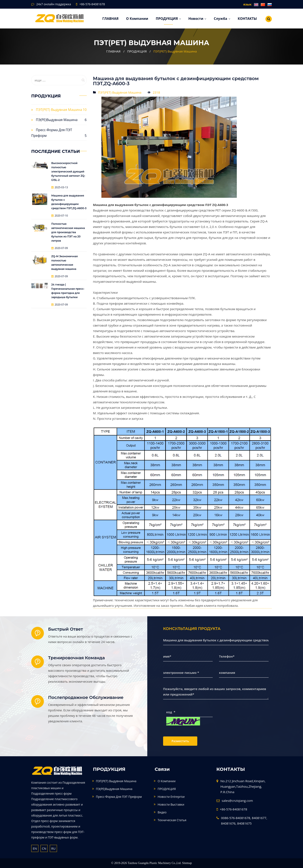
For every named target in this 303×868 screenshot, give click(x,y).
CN (44, 848)
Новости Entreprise (171, 797)
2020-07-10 (60, 216)
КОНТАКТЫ (247, 19)
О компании (137, 19)
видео (162, 812)
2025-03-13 (60, 187)
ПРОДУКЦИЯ (168, 19)
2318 (156, 92)
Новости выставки (171, 804)
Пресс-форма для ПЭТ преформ (119, 797)
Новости (197, 19)
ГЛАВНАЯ (110, 19)
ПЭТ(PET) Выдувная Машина (175, 51)
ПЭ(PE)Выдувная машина (57, 120)
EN (35, 848)
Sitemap (187, 863)
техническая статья (172, 820)
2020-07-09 (60, 248)
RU (53, 848)
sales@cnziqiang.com (237, 801)
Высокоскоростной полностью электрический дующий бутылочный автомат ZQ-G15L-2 (68, 172)
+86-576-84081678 (92, 4)
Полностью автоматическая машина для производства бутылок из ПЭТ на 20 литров (68, 232)
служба (222, 19)
